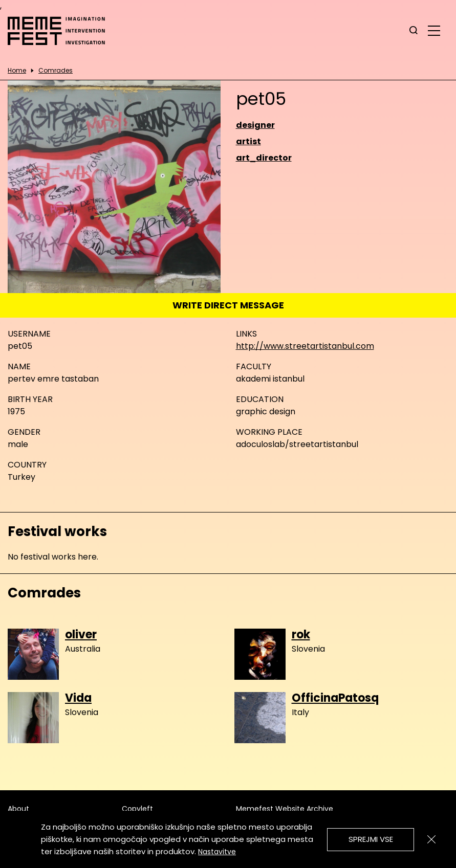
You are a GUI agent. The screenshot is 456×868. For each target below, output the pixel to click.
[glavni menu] (434, 30)
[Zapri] (431, 839)
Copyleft (137, 809)
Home (17, 71)
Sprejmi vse (371, 839)
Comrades (56, 71)
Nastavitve (217, 852)
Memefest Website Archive (285, 809)
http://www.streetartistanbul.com (305, 346)
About (18, 809)
